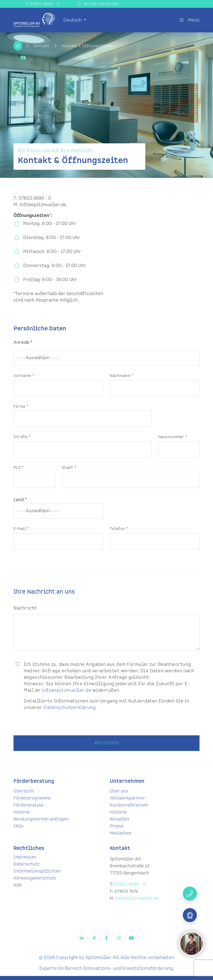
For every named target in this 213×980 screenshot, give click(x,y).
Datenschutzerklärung (69, 708)
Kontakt (42, 46)
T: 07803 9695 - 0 (42, 4)
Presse (117, 826)
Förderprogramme (32, 798)
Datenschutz (27, 864)
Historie (118, 812)
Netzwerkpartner (127, 798)
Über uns (119, 791)
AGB (18, 885)
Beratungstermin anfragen (41, 819)
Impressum (25, 857)
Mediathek (121, 833)
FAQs (18, 826)
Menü (190, 20)
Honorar (22, 812)
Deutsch (73, 20)
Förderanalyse (28, 805)
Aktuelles (120, 819)
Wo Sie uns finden (98, 4)
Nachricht (25, 608)
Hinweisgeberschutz (35, 878)
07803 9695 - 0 (130, 884)
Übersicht (24, 791)
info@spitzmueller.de (66, 690)
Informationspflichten (37, 871)
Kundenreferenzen (129, 805)
